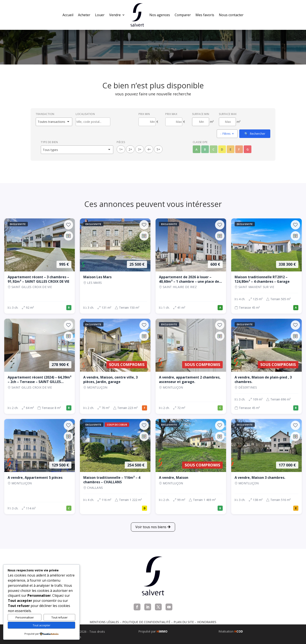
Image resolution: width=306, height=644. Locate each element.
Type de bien (49, 142)
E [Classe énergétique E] (231, 149)
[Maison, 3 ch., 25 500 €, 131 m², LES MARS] (115, 266)
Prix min (144, 114)
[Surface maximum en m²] (227, 122)
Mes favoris (205, 15)
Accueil (68, 15)
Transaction (45, 114)
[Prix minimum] (147, 122)
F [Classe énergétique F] (239, 149)
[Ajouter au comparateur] (68, 236)
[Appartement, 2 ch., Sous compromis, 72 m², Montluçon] (191, 366)
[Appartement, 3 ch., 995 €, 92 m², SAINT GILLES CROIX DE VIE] (40, 266)
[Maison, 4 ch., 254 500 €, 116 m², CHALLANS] (115, 467)
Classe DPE (200, 142)
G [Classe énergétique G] (248, 149)
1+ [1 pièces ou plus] (121, 149)
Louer (100, 15)
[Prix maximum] (174, 122)
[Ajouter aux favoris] (68, 225)
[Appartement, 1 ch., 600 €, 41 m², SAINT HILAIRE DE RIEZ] (191, 266)
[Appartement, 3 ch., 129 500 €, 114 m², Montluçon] (40, 467)
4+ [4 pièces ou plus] (149, 149)
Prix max (171, 114)
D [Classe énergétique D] (222, 149)
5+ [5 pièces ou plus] (158, 149)
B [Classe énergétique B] (205, 149)
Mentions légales (104, 622)
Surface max (228, 114)
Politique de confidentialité (146, 622)
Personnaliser (25, 617)
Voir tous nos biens (151, 527)
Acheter (84, 15)
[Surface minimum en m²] (201, 122)
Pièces (121, 142)
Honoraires (207, 622)
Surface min (201, 114)
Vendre (115, 15)
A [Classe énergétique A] (196, 149)
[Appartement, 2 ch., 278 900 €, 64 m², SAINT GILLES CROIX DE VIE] (40, 366)
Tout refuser (59, 617)
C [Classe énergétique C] (213, 149)
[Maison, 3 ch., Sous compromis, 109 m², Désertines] (266, 366)
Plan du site (184, 622)
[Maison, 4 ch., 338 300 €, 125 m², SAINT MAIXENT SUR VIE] (266, 266)
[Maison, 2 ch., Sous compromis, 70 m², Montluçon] (115, 366)
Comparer (183, 15)
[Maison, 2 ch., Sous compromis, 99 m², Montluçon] (191, 467)
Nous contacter (231, 15)
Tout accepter (42, 625)
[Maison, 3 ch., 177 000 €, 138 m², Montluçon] (266, 467)
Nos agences (160, 15)
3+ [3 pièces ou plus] (140, 149)
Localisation (85, 114)
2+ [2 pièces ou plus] (130, 149)
